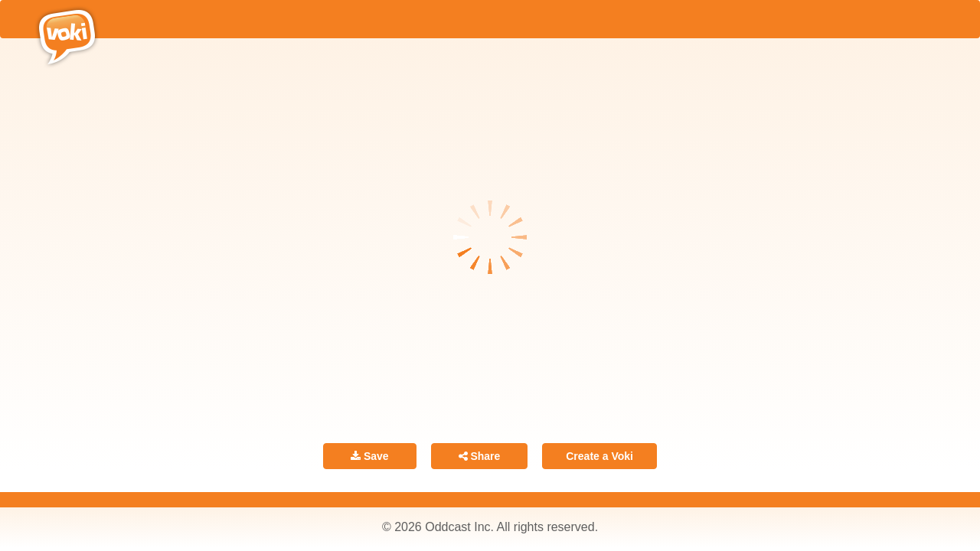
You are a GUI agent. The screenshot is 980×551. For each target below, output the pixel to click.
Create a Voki (599, 456)
